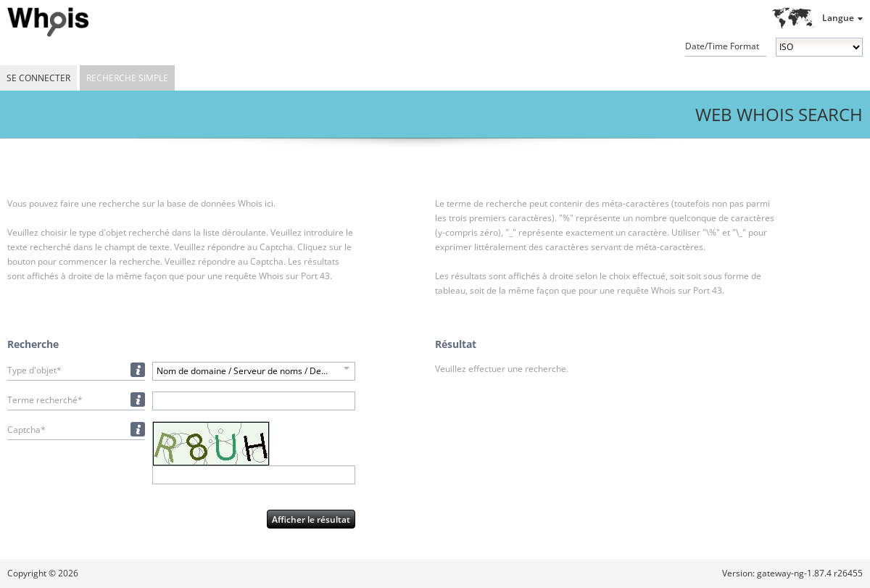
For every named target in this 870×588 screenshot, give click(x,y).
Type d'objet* (34, 370)
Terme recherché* (45, 400)
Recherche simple (127, 78)
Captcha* (26, 430)
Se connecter (38, 78)
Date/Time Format (722, 46)
